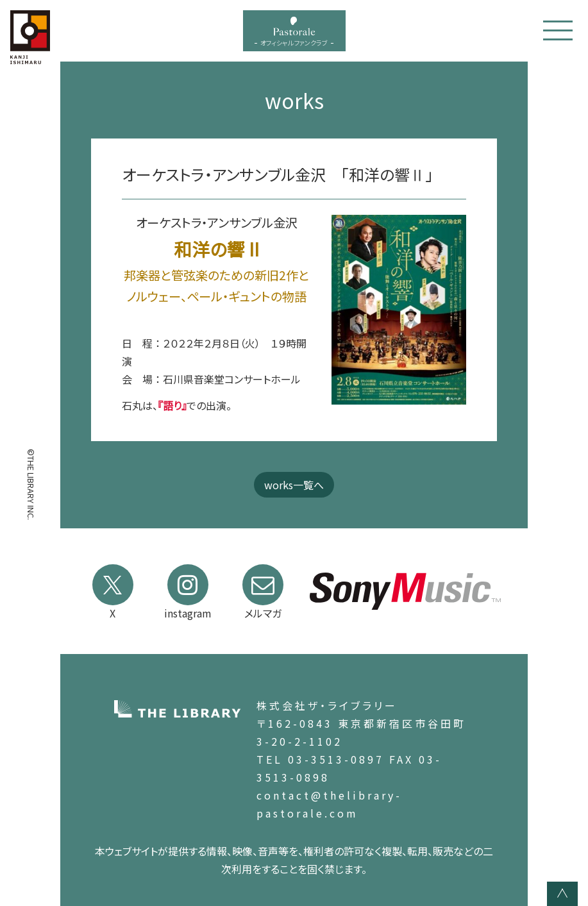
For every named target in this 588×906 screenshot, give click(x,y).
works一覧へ (294, 485)
